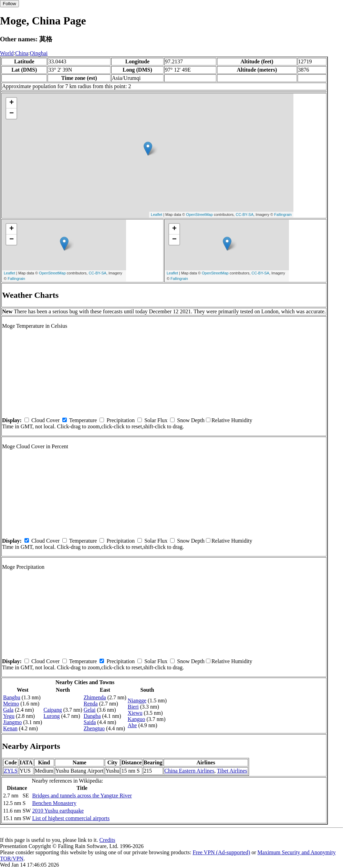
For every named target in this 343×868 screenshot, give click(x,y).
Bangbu (12, 697)
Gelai (90, 710)
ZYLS (11, 771)
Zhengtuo (94, 728)
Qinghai (39, 53)
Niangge (137, 700)
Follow (9, 4)
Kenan (10, 728)
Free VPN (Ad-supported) (221, 852)
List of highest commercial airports (71, 818)
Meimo (11, 704)
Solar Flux (156, 420)
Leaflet (157, 215)
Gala (8, 710)
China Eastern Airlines (189, 771)
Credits (107, 840)
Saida (90, 722)
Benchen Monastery (54, 803)
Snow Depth (191, 420)
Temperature (83, 420)
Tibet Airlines (232, 771)
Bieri (133, 707)
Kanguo (137, 719)
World (7, 53)
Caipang (53, 710)
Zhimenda (95, 697)
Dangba (92, 716)
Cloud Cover (45, 420)
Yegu (9, 716)
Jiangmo (12, 722)
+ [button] (12, 103)
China (22, 53)
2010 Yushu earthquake (58, 811)
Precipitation (121, 420)
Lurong (51, 716)
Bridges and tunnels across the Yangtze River (82, 796)
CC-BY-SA (245, 215)
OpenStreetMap (199, 215)
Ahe (132, 725)
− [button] (12, 114)
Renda (91, 704)
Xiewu (135, 713)
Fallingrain (283, 215)
